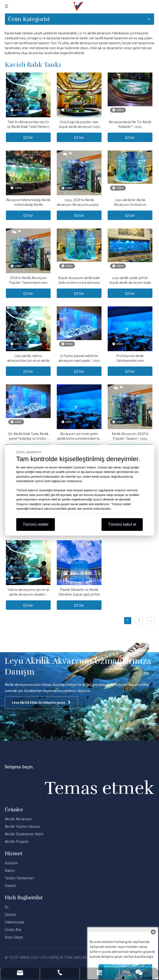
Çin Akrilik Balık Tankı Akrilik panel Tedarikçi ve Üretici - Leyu (28, 436)
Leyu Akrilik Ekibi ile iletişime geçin (41, 702)
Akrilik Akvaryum (18, 819)
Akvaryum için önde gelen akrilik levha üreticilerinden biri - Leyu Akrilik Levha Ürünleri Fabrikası (79, 436)
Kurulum (11, 863)
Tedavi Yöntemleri (19, 878)
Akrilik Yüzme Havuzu (22, 827)
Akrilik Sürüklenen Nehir (24, 834)
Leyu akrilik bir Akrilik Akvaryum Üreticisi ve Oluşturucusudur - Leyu (130, 203)
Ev (7, 907)
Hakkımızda (14, 922)
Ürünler (10, 915)
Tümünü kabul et (122, 524)
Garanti (10, 886)
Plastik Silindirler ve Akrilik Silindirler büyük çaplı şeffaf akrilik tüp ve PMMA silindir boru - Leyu (79, 592)
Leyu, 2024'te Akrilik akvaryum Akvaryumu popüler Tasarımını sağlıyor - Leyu (79, 203)
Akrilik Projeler (17, 842)
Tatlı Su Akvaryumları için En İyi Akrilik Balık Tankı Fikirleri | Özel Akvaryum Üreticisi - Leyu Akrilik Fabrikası (28, 125)
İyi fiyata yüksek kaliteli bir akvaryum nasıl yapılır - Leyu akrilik (79, 358)
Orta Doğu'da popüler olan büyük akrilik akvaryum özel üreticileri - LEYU (79, 125)
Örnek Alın (13, 930)
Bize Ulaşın (14, 937)
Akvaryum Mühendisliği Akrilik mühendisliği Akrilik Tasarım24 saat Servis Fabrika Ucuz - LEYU (28, 203)
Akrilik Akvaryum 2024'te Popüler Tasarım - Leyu (130, 436)
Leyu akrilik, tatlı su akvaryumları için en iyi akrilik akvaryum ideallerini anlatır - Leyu (28, 358)
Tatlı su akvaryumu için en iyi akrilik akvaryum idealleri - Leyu (28, 592)
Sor (28, 138)
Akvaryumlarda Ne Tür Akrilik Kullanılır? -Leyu (130, 124)
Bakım (10, 871)
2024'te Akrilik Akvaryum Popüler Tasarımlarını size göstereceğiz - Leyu (28, 281)
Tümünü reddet (36, 524)
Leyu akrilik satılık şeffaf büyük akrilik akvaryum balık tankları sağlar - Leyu (130, 281)
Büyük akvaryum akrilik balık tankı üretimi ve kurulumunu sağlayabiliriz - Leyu (79, 281)
